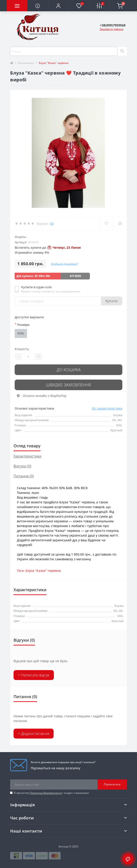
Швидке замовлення (68, 385)
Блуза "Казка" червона (43, 571)
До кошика (69, 370)
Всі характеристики (107, 408)
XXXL (21, 333)
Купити (112, 301)
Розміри (22, 324)
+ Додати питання (34, 734)
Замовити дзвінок (112, 29)
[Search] (122, 51)
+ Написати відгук (34, 675)
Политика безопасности (46, 793)
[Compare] (120, 223)
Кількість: (22, 349)
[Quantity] (28, 357)
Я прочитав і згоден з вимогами (51, 793)
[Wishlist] (106, 223)
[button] (58, 6)
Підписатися (112, 784)
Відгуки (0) (22, 466)
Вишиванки (26, 63)
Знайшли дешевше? (64, 264)
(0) (52, 224)
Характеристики (27, 456)
